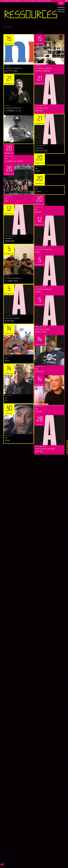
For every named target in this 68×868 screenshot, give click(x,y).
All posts (8, 27)
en (61, 3)
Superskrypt (67, 444)
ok (66, 1)
